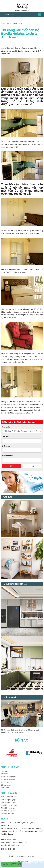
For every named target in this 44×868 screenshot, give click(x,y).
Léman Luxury (6, 785)
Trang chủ (6, 23)
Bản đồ (11, 856)
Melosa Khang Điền (8, 777)
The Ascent (5, 788)
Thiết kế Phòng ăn (8, 808)
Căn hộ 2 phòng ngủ (9, 800)
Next (40, 753)
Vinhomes (5, 771)
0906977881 (15, 864)
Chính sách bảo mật (21, 861)
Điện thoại (6, 446)
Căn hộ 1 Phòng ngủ (9, 797)
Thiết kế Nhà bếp (7, 814)
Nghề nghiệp (21, 856)
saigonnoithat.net (14, 845)
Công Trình (17, 23)
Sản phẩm (6, 427)
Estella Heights (7, 782)
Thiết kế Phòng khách (9, 805)
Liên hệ (31, 856)
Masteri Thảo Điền (8, 779)
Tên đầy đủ (7, 437)
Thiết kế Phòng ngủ (8, 811)
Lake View (5, 774)
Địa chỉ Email (7, 456)
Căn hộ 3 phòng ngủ (9, 802)
